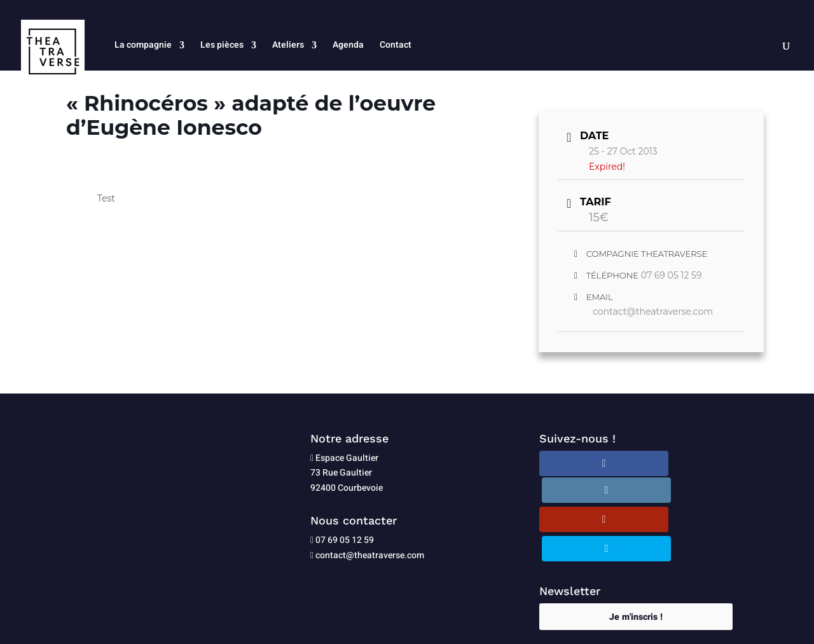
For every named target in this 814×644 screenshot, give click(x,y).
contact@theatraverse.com (653, 312)
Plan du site (516, 627)
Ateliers (288, 46)
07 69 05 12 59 (672, 275)
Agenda (348, 46)
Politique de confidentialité (406, 627)
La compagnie (143, 46)
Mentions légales (310, 627)
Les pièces (222, 46)
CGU (477, 627)
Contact (396, 46)
